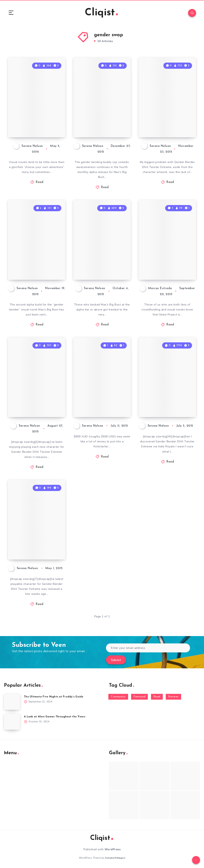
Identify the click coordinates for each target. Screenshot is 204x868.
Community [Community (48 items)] (118, 697)
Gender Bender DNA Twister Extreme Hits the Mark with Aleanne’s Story (166, 393)
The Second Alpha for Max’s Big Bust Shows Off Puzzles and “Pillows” (37, 259)
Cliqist (101, 13)
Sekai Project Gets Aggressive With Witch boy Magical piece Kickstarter (168, 255)
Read (39, 182)
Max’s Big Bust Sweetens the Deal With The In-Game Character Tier (102, 396)
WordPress (113, 849)
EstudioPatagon (115, 858)
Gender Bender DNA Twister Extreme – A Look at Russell (36, 539)
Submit (116, 660)
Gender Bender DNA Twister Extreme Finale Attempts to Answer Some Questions (164, 109)
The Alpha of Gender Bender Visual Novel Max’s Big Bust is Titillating (100, 255)
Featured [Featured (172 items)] (139, 697)
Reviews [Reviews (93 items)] (173, 697)
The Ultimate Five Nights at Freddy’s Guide (54, 697)
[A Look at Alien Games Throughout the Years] (12, 722)
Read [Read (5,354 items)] (157, 697)
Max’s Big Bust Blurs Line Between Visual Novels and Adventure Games (38, 116)
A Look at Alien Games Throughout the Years (55, 717)
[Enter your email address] (148, 648)
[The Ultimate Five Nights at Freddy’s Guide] (12, 702)
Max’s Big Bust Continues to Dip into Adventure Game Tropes (101, 116)
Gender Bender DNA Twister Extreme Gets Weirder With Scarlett (33, 393)
